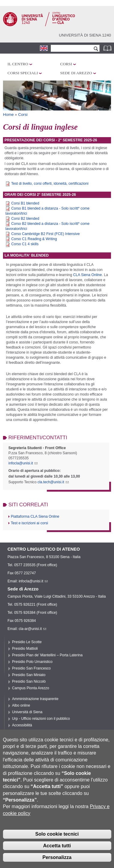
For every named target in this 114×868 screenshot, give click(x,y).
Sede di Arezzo (76, 73)
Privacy (18, 732)
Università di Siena (27, 712)
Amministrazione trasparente (35, 699)
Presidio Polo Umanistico (32, 662)
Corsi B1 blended (25, 203)
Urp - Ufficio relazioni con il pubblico (41, 719)
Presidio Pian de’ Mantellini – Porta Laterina (47, 655)
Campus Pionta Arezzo (31, 688)
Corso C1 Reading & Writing (34, 239)
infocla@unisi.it (23, 463)
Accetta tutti (57, 849)
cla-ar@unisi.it (32, 629)
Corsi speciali (23, 73)
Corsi (66, 64)
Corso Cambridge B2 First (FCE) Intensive (45, 234)
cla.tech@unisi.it (53, 482)
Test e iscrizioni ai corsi (29, 523)
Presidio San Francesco (31, 668)
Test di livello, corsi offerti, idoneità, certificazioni (50, 184)
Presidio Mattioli (25, 649)
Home (8, 115)
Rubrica (108, 48)
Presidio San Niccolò (29, 681)
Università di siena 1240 (85, 35)
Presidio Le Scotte (27, 642)
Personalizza (57, 861)
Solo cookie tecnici (57, 838)
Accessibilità (22, 725)
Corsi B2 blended (25, 219)
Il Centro (18, 64)
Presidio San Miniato (29, 675)
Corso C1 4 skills (25, 244)
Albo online (21, 705)
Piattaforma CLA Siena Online (35, 516)
